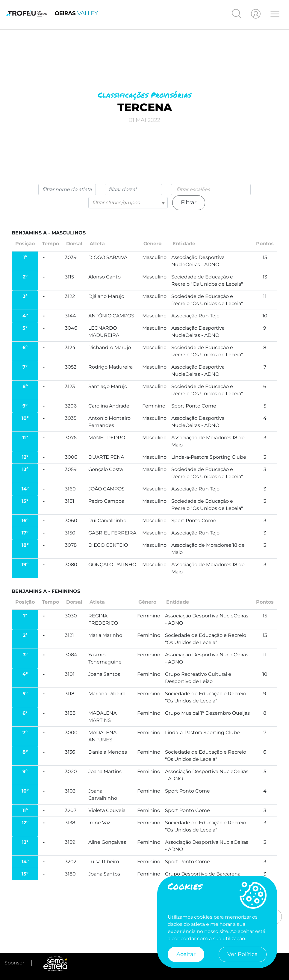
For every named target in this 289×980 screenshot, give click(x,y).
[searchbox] (215, 190)
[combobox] (211, 190)
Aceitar (186, 954)
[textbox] (128, 203)
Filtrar (189, 203)
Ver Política (243, 954)
